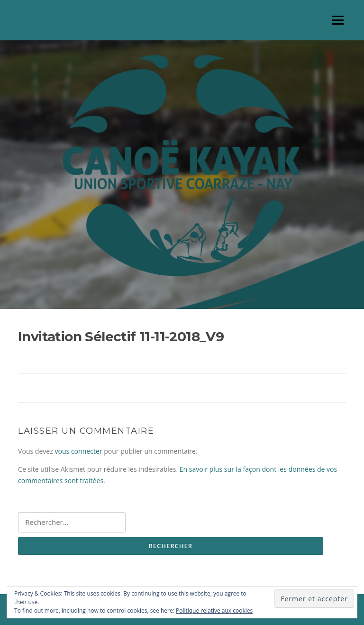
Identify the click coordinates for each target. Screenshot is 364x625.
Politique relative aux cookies (214, 611)
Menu (338, 20)
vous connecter (78, 451)
